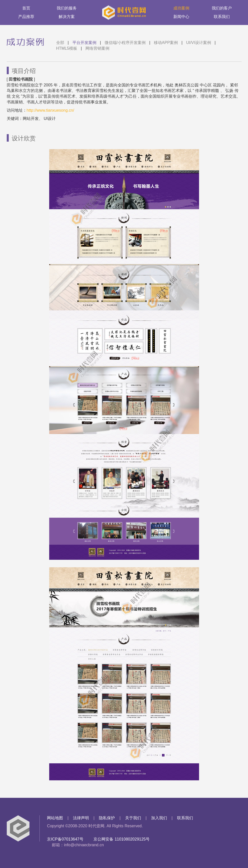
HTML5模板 (67, 48)
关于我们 (133, 818)
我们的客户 (222, 8)
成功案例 (181, 8)
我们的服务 (67, 8)
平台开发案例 (84, 43)
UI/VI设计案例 (199, 43)
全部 (60, 43)
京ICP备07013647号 (65, 839)
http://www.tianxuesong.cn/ (50, 110)
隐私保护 (107, 818)
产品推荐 (26, 17)
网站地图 (55, 818)
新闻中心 (181, 17)
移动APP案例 (166, 43)
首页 (26, 8)
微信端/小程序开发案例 (125, 43)
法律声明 (81, 818)
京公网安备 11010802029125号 (122, 839)
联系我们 (222, 17)
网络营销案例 (97, 48)
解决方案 (67, 17)
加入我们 (159, 818)
